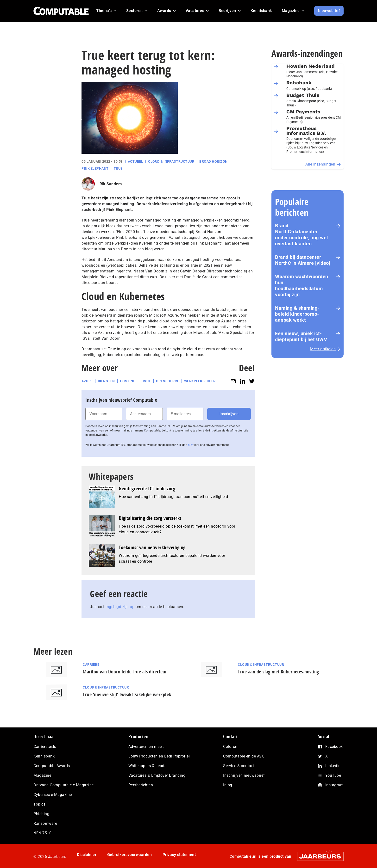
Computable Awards (52, 766)
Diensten (106, 381)
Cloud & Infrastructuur (171, 161)
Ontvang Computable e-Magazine (64, 785)
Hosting (128, 381)
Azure (87, 381)
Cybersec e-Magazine (53, 795)
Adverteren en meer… (147, 747)
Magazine (42, 775)
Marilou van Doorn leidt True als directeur (125, 672)
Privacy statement (179, 855)
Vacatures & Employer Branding (157, 775)
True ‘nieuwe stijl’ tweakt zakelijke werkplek (127, 694)
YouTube (333, 775)
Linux (146, 381)
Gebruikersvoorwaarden (130, 855)
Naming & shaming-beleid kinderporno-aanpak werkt (297, 314)
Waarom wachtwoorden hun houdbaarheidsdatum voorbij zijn (302, 286)
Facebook (334, 747)
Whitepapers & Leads (148, 766)
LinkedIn (333, 766)
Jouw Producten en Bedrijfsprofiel (159, 756)
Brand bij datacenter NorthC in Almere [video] (303, 260)
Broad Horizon (214, 161)
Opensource (168, 381)
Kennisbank (44, 756)
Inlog (228, 785)
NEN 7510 (42, 833)
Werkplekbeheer (200, 381)
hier (190, 445)
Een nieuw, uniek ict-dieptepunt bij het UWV (301, 336)
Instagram (335, 785)
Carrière (91, 665)
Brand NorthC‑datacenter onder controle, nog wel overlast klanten (302, 235)
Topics (39, 804)
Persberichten (141, 785)
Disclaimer (87, 855)
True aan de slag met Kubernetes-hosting (278, 672)
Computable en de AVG (244, 756)
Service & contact (239, 766)
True (118, 168)
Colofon (230, 747)
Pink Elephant (95, 168)
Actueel (136, 161)
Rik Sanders (111, 184)
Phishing (41, 814)
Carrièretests (45, 747)
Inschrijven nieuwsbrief (244, 775)
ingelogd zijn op (120, 607)
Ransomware (45, 823)
